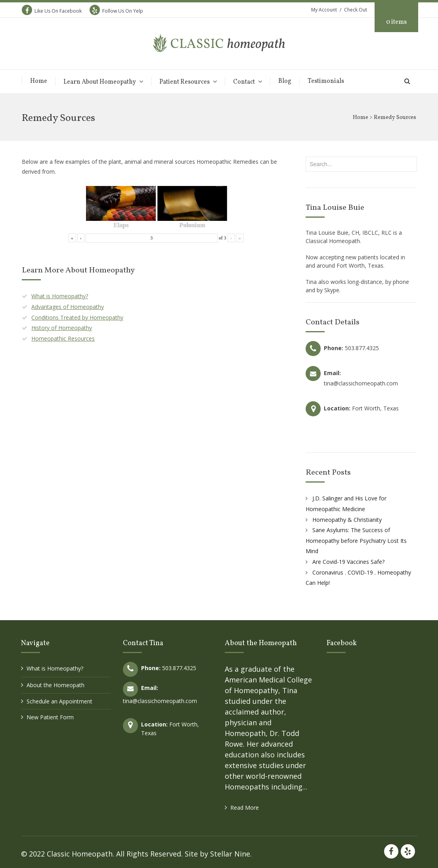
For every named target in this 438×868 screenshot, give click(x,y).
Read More (245, 808)
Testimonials (326, 81)
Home (39, 81)
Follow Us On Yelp (116, 11)
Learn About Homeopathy (100, 82)
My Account (324, 10)
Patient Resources (185, 82)
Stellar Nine (230, 854)
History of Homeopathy (62, 328)
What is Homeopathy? (60, 296)
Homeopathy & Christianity (347, 520)
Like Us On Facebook (52, 11)
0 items (396, 22)
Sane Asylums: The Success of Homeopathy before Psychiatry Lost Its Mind (356, 540)
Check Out (356, 10)
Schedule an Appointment (59, 701)
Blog (285, 81)
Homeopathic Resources (63, 338)
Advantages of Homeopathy (68, 307)
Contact (244, 82)
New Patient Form (50, 717)
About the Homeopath (55, 685)
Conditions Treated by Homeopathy (77, 317)
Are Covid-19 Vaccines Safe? (348, 562)
